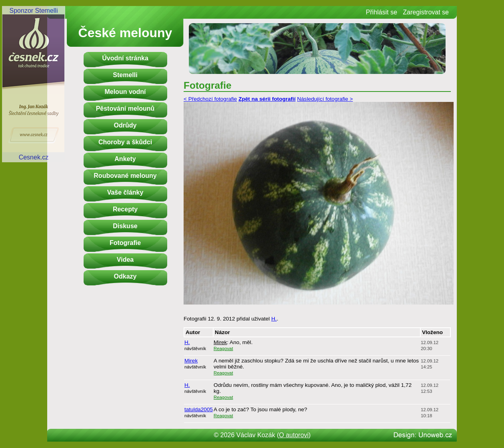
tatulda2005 (199, 409)
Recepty (125, 209)
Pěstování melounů (125, 109)
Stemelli (125, 75)
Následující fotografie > (325, 99)
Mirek (220, 342)
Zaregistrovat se (426, 12)
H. (274, 319)
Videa (125, 260)
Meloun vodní (125, 92)
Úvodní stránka (125, 58)
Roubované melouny (125, 176)
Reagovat (223, 348)
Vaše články (125, 192)
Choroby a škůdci (125, 142)
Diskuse (125, 226)
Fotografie (125, 243)
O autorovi (294, 435)
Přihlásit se (382, 12)
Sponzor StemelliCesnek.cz (34, 84)
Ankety (125, 159)
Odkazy (125, 276)
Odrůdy (125, 125)
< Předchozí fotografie (210, 99)
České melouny (125, 33)
